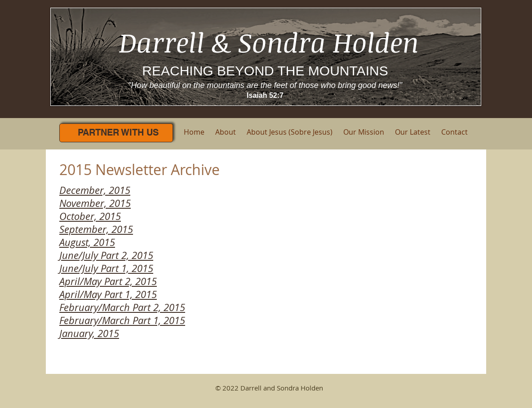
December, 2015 (95, 190)
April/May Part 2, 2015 (108, 281)
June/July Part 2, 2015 (106, 255)
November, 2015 (95, 203)
